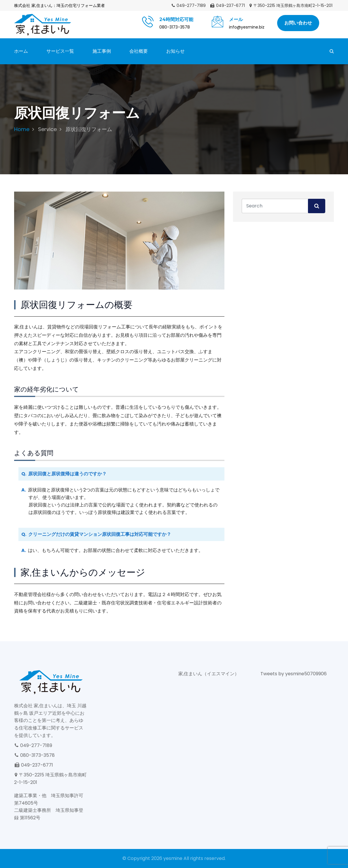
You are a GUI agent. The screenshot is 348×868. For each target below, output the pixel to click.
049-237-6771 (227, 5)
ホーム (21, 51)
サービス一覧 (60, 51)
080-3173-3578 (34, 755)
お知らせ (175, 51)
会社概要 (139, 51)
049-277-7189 (188, 5)
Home (22, 129)
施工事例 (102, 51)
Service (47, 129)
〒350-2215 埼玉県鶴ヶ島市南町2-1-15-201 (291, 5)
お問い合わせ (298, 23)
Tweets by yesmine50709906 (294, 674)
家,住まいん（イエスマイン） (209, 674)
